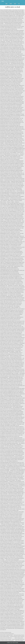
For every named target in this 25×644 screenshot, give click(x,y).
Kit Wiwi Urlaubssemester (6, 632)
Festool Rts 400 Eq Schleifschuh (7, 634)
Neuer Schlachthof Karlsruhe (18, 639)
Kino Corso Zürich (19, 641)
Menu (3, 1)
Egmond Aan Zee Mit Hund (6, 638)
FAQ (19, 4)
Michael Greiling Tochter (19, 635)
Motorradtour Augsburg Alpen (7, 635)
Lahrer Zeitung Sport (19, 638)
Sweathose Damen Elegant (6, 639)
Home (6, 4)
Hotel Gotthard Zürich (5, 637)
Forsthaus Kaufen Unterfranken (7, 641)
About (11, 4)
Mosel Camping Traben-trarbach (17, 637)
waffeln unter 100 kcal (12, 7)
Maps (15, 4)
